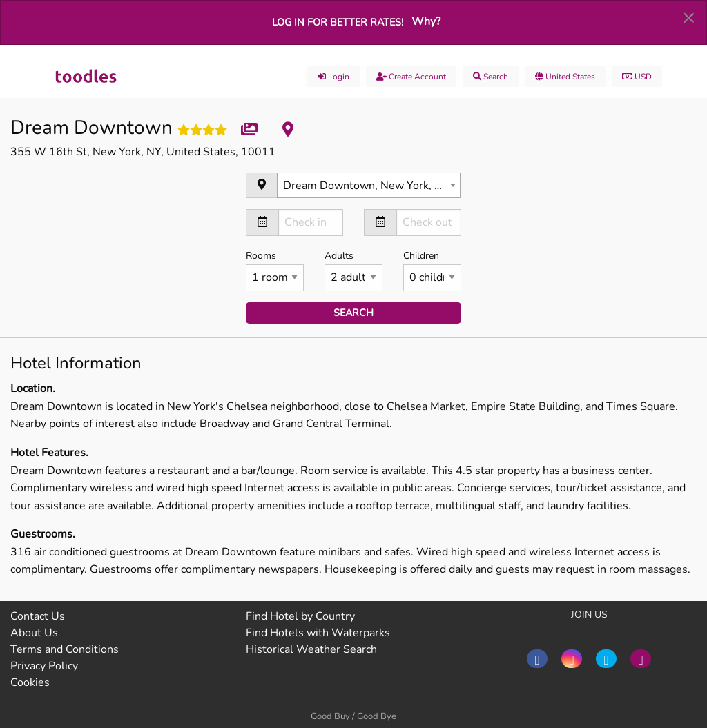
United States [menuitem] (565, 77)
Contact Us (38, 616)
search (353, 313)
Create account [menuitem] (411, 77)
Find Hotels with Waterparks (318, 633)
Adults (353, 270)
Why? (426, 21)
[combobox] (369, 185)
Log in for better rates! (338, 22)
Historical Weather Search (311, 649)
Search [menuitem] (491, 77)
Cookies (30, 682)
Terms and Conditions (65, 649)
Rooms (275, 270)
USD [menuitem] (637, 77)
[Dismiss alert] (689, 17)
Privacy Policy (44, 666)
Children (432, 270)
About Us (34, 633)
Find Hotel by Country (300, 616)
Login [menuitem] (333, 77)
